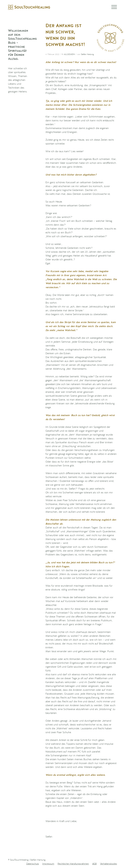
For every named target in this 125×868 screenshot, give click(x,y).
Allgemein (69, 54)
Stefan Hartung (87, 54)
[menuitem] (33, 864)
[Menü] (112, 7)
